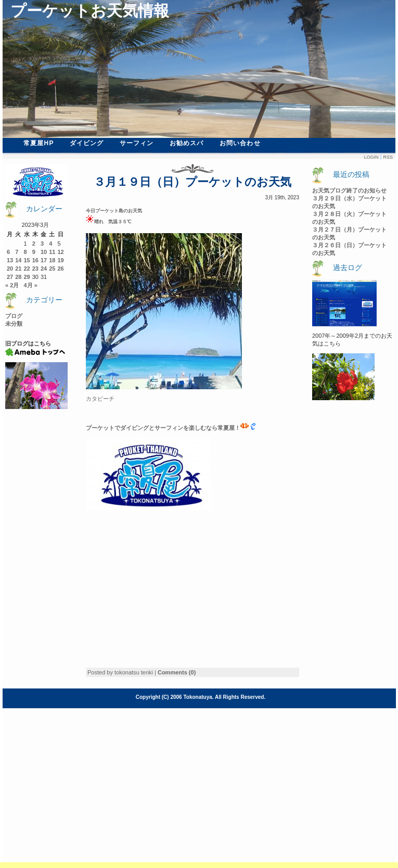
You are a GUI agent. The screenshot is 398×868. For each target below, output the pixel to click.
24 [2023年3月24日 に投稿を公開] (44, 269)
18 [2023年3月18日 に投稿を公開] (52, 260)
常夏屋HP (39, 143)
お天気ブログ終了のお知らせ (349, 190)
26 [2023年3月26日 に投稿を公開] (61, 269)
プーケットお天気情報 (90, 11)
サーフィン (137, 143)
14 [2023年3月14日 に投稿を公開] (18, 260)
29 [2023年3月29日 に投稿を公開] (27, 277)
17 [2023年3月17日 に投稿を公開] (44, 260)
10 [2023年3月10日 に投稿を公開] (44, 252)
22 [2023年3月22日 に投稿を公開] (27, 269)
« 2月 (12, 285)
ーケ (97, 428)
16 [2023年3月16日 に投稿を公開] (35, 260)
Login (371, 157)
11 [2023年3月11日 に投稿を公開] (52, 252)
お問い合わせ (240, 143)
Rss (388, 157)
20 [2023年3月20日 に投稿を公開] (10, 269)
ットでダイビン (123, 428)
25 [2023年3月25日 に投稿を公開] (52, 269)
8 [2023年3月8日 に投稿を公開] (25, 252)
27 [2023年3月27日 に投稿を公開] (10, 277)
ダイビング (87, 143)
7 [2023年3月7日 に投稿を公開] (17, 252)
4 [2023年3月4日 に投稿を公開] (50, 244)
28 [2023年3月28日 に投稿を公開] (18, 277)
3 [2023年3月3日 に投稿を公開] (42, 244)
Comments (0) (177, 672)
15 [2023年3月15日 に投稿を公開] (27, 260)
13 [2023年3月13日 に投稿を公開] (10, 260)
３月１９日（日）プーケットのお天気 (192, 182)
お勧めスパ (187, 143)
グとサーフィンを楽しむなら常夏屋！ (196, 428)
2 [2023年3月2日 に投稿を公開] (34, 244)
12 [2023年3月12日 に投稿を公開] (61, 252)
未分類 (14, 324)
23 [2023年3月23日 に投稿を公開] (35, 269)
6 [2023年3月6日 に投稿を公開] (8, 252)
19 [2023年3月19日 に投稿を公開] (61, 260)
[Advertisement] (173, 589)
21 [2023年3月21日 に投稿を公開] (18, 269)
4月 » (30, 285)
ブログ (14, 316)
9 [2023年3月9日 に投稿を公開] (34, 252)
